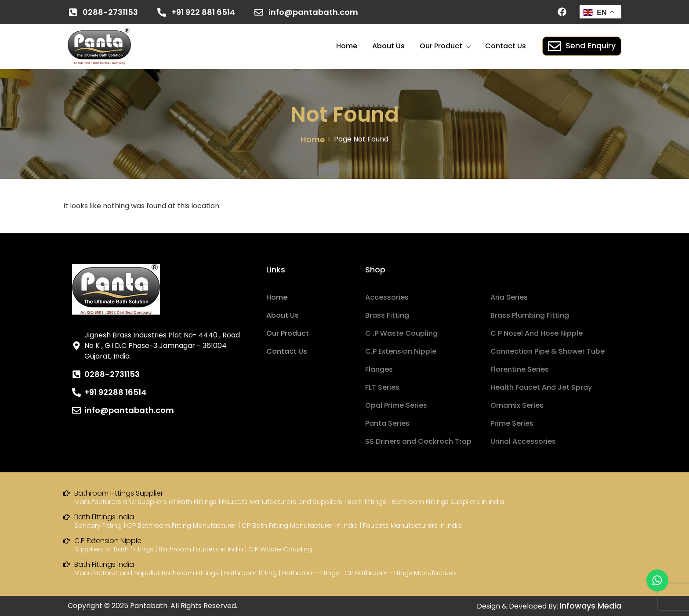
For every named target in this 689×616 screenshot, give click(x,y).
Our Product (445, 46)
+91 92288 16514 (115, 392)
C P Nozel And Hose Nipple (537, 333)
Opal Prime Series (396, 405)
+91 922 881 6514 (203, 12)
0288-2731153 (110, 12)
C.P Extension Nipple (401, 351)
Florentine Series (520, 369)
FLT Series (382, 387)
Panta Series (387, 423)
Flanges (379, 369)
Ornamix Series (517, 405)
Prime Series (512, 423)
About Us (388, 46)
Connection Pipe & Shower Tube (548, 351)
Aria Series (509, 297)
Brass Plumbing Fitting (530, 315)
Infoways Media (591, 606)
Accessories (387, 297)
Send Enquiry (582, 46)
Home (347, 46)
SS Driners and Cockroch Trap (418, 441)
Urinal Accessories (523, 441)
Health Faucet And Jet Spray (541, 387)
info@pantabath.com (313, 12)
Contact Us (506, 46)
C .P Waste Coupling (401, 333)
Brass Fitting (387, 315)
